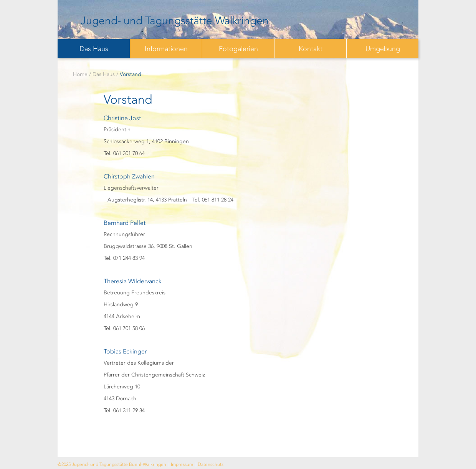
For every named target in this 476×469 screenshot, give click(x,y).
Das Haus (94, 49)
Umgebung (383, 49)
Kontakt (311, 49)
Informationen (166, 49)
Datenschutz (211, 464)
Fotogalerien (238, 49)
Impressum (182, 464)
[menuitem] (94, 49)
